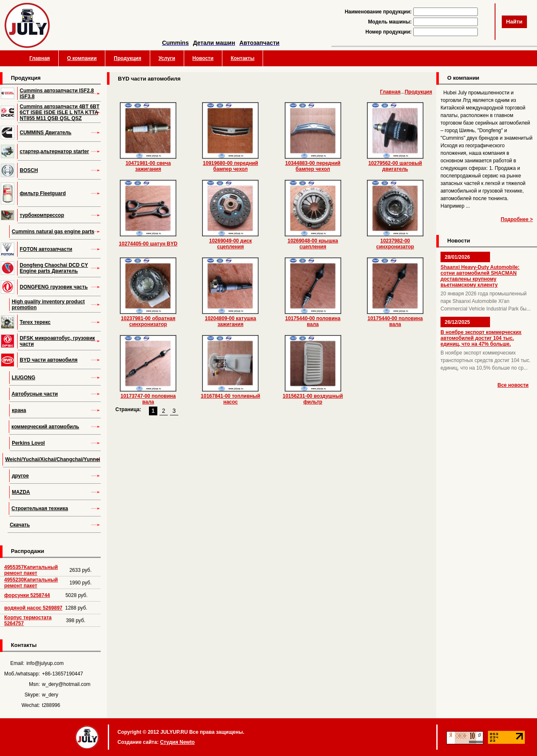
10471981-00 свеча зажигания (148, 166)
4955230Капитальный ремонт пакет (31, 583)
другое (20, 476)
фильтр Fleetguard (43, 193)
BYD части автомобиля (49, 360)
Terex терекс (35, 322)
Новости (203, 58)
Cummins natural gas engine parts (53, 232)
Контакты (243, 58)
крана (19, 410)
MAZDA (21, 492)
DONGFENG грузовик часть (54, 287)
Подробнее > (517, 219)
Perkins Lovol (28, 443)
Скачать (20, 525)
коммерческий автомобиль (45, 427)
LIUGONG (23, 378)
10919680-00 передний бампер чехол (231, 166)
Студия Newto (177, 742)
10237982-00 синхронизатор (395, 244)
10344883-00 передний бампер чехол (313, 166)
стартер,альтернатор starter (54, 151)
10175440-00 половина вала (313, 321)
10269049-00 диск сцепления (231, 244)
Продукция (127, 58)
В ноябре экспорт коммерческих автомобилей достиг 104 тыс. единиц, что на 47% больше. (481, 338)
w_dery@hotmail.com (66, 684)
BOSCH (29, 170)
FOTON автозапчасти (46, 249)
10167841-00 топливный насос (231, 399)
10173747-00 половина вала (148, 399)
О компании (82, 58)
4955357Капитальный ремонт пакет (31, 570)
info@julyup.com (45, 663)
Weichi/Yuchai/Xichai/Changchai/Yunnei (53, 459)
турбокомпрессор (42, 215)
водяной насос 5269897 (33, 608)
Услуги (167, 58)
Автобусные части (35, 394)
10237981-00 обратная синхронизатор (148, 321)
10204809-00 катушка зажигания (230, 321)
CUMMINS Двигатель (46, 133)
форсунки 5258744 (27, 595)
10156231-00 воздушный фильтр (313, 399)
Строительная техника (40, 508)
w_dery (50, 695)
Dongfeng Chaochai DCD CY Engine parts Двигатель (54, 268)
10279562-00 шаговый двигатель (395, 166)
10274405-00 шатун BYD (148, 244)
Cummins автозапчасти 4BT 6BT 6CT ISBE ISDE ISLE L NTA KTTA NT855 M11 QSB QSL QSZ (60, 112)
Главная (40, 58)
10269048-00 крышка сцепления (313, 244)
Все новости (513, 385)
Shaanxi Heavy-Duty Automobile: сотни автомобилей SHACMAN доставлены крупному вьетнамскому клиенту (480, 276)
